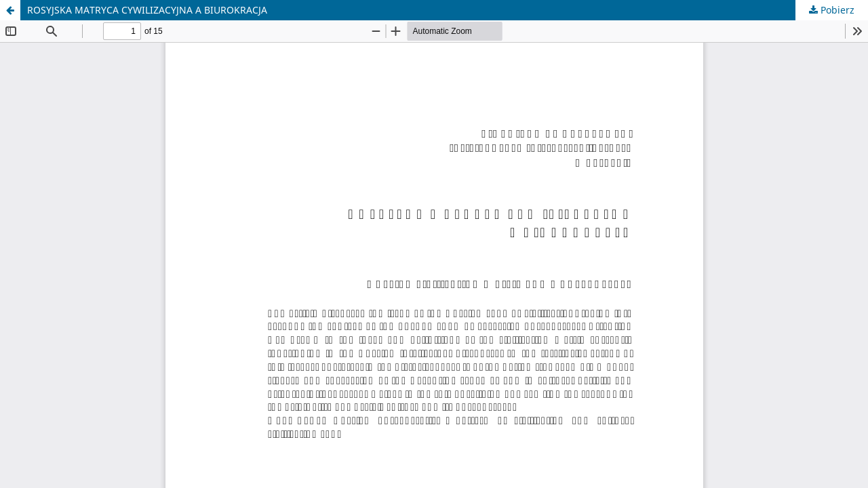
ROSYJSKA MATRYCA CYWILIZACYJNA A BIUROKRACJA (147, 10)
